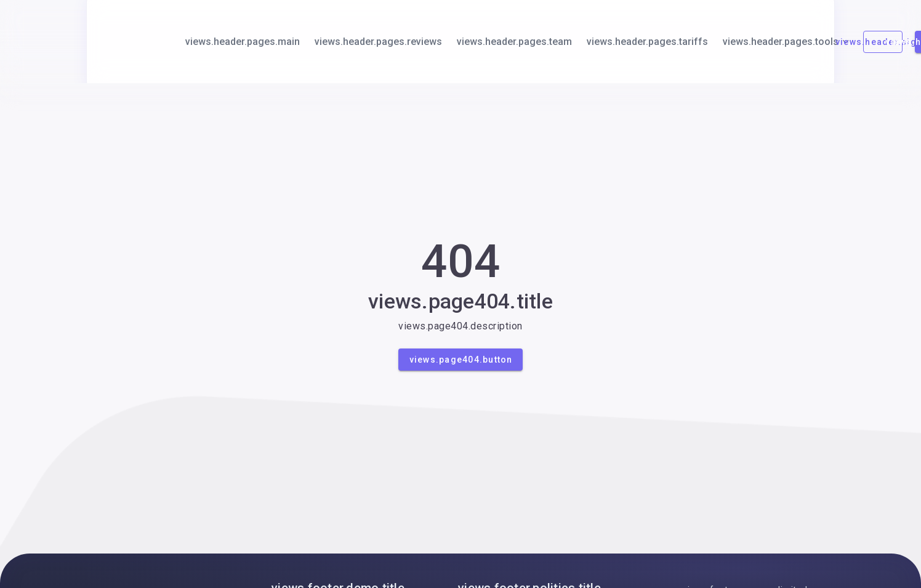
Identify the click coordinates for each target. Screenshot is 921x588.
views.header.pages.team (514, 42)
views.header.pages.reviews (378, 42)
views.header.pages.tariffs (647, 42)
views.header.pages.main (243, 42)
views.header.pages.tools (787, 42)
